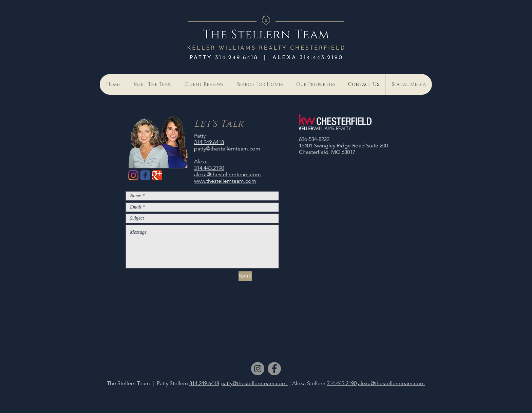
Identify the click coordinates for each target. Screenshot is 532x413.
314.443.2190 (209, 168)
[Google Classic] (157, 175)
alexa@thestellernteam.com (227, 174)
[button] (409, 84)
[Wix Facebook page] (145, 175)
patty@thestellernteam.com (227, 149)
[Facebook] (274, 369)
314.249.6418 (209, 142)
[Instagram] (133, 175)
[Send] (245, 276)
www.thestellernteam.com (225, 181)
